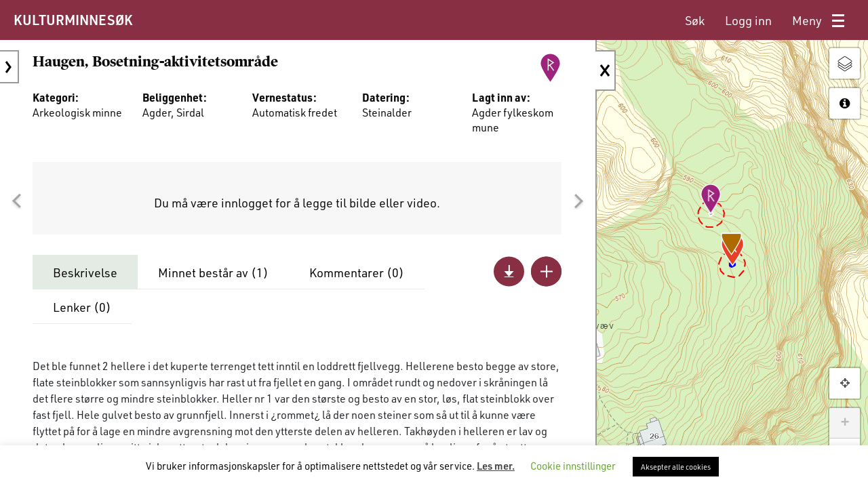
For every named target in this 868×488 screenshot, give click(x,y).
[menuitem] (695, 21)
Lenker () (82, 307)
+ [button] (845, 423)
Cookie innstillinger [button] (573, 466)
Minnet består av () (213, 272)
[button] (16, 201)
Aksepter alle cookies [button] (676, 467)
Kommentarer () (357, 272)
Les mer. (496, 466)
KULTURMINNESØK (73, 20)
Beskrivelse (85, 272)
